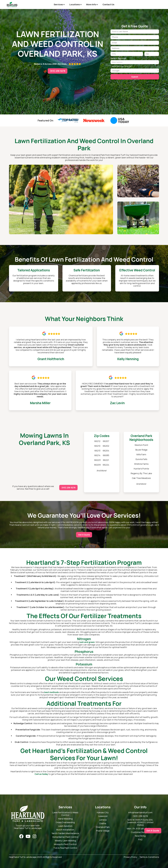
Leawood (103, 816)
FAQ (140, 840)
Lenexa (103, 820)
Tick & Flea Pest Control (65, 848)
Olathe (103, 823)
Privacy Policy (130, 857)
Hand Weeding (65, 819)
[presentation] (127, 86)
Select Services (118, 58)
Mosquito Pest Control (65, 844)
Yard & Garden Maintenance (65, 833)
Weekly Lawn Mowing (65, 841)
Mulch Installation (65, 830)
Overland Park (103, 827)
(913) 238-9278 (58, 71)
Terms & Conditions (149, 857)
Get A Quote (84, 535)
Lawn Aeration (65, 826)
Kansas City (103, 813)
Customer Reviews (140, 832)
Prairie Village (103, 831)
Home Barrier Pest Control (65, 837)
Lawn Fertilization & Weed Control (65, 814)
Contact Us (108, 4)
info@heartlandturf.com (140, 813)
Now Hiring (140, 836)
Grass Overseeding (65, 822)
